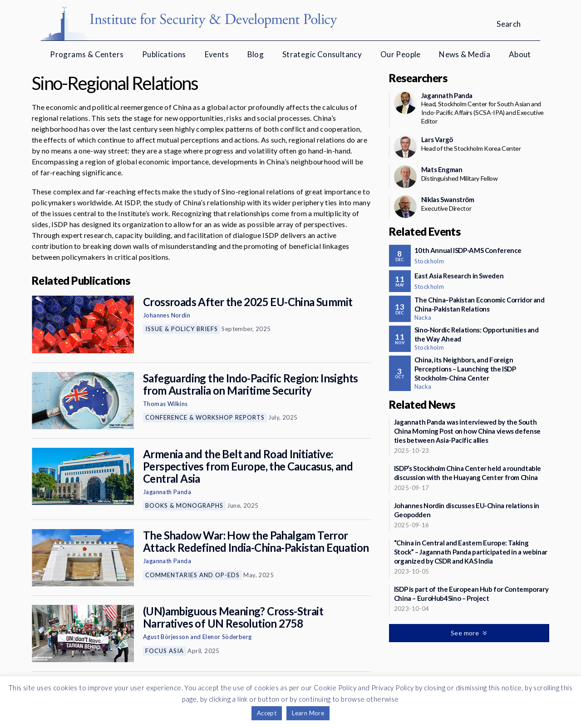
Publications (164, 54)
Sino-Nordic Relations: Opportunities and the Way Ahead (477, 334)
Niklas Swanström (448, 199)
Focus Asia (165, 651)
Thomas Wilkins (165, 404)
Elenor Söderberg (227, 637)
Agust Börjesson (166, 637)
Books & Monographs (184, 505)
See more (466, 633)
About (520, 54)
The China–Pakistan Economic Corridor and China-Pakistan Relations (480, 304)
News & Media (465, 54)
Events (217, 54)
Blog (256, 54)
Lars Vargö (437, 139)
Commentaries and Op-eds (192, 575)
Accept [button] (267, 713)
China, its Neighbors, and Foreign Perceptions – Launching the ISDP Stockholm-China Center (465, 369)
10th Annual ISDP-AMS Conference (468, 250)
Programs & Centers (87, 54)
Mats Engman (442, 169)
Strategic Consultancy (322, 54)
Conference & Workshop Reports (205, 417)
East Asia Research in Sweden (459, 276)
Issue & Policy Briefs (182, 329)
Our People (401, 54)
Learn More (308, 713)
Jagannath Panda (167, 492)
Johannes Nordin (167, 315)
